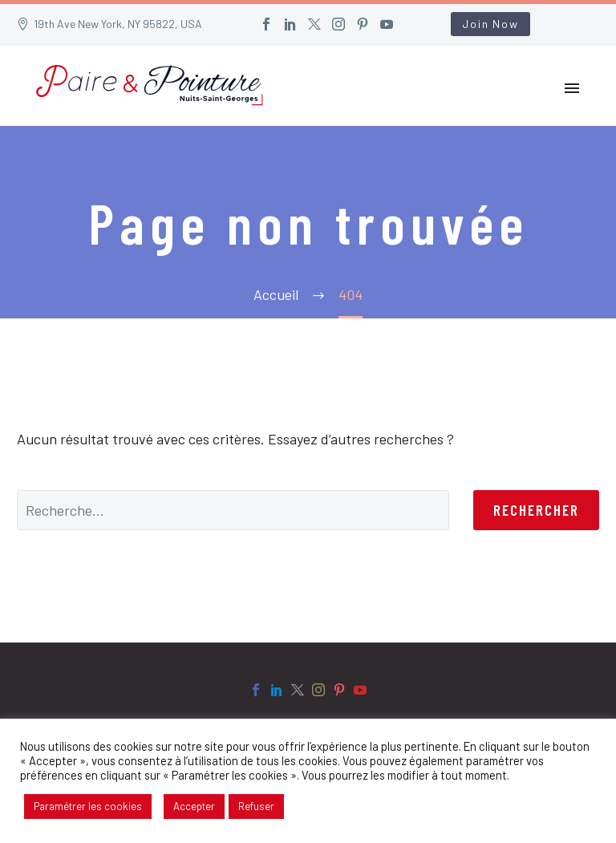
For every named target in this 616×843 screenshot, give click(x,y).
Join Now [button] (490, 24)
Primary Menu (572, 88)
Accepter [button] (194, 806)
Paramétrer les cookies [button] (88, 806)
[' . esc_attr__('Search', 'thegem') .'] (233, 510)
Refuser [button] (256, 806)
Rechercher (536, 510)
